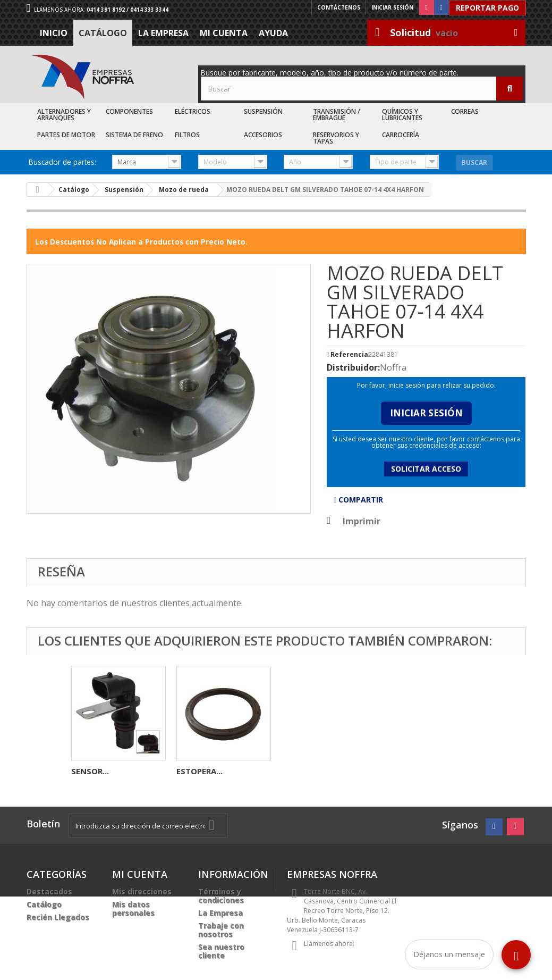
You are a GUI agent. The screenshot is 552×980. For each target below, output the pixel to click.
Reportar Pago (487, 8)
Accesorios (263, 135)
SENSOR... (300, 771)
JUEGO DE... (198, 771)
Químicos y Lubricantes (402, 115)
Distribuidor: (353, 367)
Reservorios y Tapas (336, 138)
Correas (465, 111)
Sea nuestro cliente (221, 951)
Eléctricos (193, 111)
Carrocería (401, 135)
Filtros (187, 135)
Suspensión (263, 111)
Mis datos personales (133, 908)
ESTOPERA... (410, 771)
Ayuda (273, 33)
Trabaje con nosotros (221, 930)
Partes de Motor (66, 135)
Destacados (49, 891)
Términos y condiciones (221, 896)
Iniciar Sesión (426, 413)
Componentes (129, 111)
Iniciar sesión (392, 7)
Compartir (358, 500)
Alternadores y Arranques (64, 115)
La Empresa (163, 33)
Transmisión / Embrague (337, 115)
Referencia (349, 355)
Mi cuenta (224, 33)
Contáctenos (339, 7)
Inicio (54, 33)
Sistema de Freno (134, 135)
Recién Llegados (58, 917)
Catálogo (103, 33)
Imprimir (362, 521)
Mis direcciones (142, 891)
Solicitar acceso (426, 469)
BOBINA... (90, 771)
